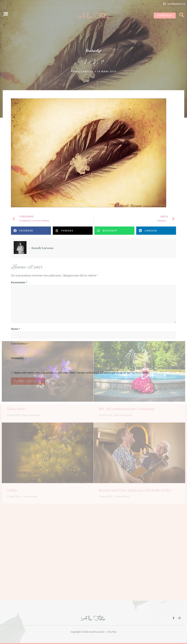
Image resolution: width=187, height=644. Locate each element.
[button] (6, 14)
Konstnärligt (93, 51)
